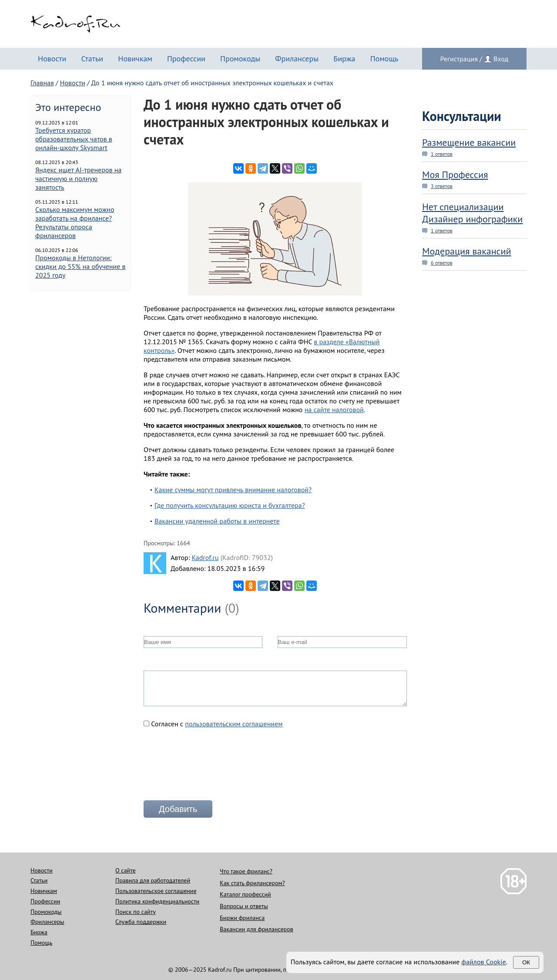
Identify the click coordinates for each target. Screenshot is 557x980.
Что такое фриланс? (246, 871)
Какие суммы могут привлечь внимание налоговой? (233, 490)
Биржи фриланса (242, 918)
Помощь (384, 59)
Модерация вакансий (467, 251)
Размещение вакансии (469, 142)
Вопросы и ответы (244, 906)
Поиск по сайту (136, 912)
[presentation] (210, 768)
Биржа (344, 59)
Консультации (462, 116)
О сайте (126, 870)
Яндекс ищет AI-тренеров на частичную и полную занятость (78, 178)
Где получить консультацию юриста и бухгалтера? (230, 505)
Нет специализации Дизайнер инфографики (472, 213)
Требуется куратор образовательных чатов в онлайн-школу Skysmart (74, 139)
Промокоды (240, 59)
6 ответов (442, 263)
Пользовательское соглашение (156, 891)
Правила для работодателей (153, 880)
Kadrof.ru (205, 557)
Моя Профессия (455, 175)
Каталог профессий (245, 894)
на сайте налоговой (334, 409)
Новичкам (135, 59)
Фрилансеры (297, 59)
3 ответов (442, 186)
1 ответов (442, 154)
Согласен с (213, 724)
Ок (526, 962)
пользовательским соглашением (234, 724)
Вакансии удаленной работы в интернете (217, 521)
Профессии (186, 59)
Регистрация (459, 59)
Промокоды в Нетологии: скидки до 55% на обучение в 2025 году (81, 266)
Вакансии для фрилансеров (257, 929)
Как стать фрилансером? (252, 883)
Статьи (92, 59)
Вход (501, 59)
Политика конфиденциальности (157, 901)
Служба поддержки (141, 922)
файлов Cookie (483, 962)
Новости (52, 59)
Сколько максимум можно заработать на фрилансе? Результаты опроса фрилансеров (75, 222)
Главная (42, 83)
